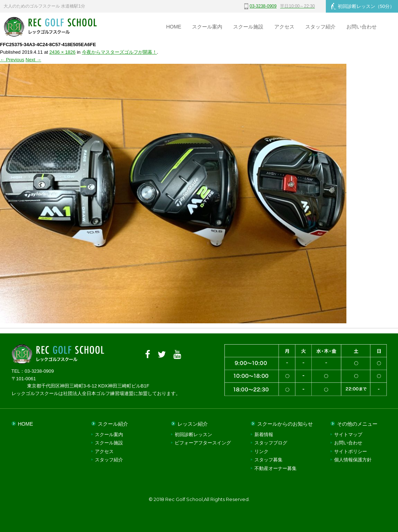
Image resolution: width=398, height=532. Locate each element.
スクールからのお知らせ (285, 424)
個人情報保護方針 (353, 460)
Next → (33, 60)
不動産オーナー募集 (275, 468)
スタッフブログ (271, 443)
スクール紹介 (113, 424)
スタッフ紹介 (320, 27)
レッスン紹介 (193, 424)
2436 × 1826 (63, 52)
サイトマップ (348, 435)
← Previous (12, 60)
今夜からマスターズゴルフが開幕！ (119, 52)
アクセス (284, 27)
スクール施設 (248, 27)
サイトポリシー (351, 451)
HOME (174, 27)
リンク (261, 451)
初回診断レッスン (363, 6)
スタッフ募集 (268, 460)
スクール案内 (207, 27)
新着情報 (264, 435)
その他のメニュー (357, 424)
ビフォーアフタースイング (203, 443)
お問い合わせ (362, 27)
